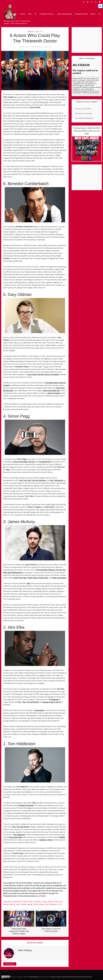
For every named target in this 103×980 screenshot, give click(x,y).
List (19, 904)
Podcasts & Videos (46, 14)
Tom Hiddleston (51, 904)
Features (31, 31)
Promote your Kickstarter (83, 109)
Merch (93, 14)
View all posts (10, 964)
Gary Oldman (49, 902)
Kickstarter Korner (81, 14)
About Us (12, 14)
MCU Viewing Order (65, 14)
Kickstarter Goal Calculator (83, 113)
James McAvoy (10, 904)
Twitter (43, 896)
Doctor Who (28, 902)
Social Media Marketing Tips (84, 118)
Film (30, 14)
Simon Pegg (39, 904)
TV (36, 14)
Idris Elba (59, 902)
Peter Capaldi (27, 904)
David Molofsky (34, 977)
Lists (37, 31)
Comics (23, 14)
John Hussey (38, 47)
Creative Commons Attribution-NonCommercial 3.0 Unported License (71, 977)
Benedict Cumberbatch (13, 902)
